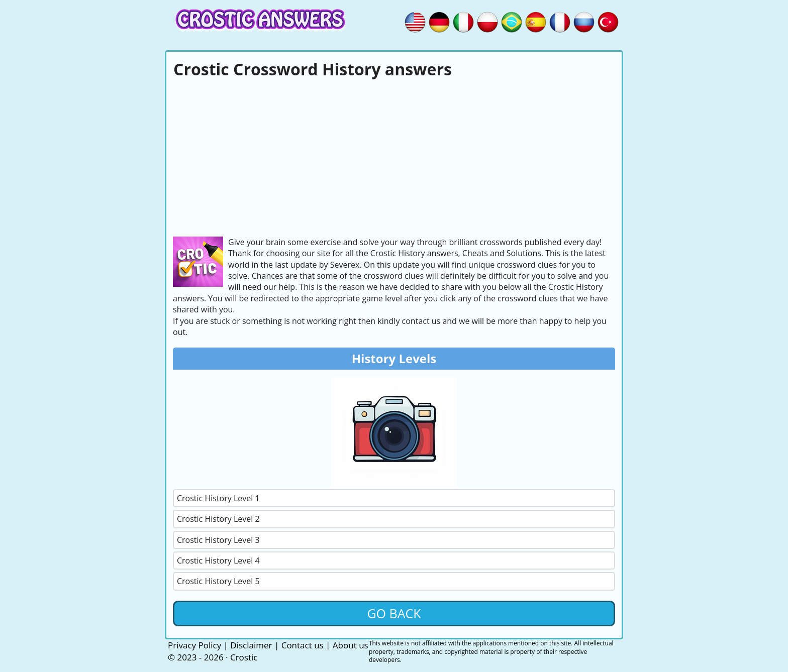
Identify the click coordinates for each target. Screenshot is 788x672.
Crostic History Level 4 (218, 561)
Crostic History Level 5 (218, 581)
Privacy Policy (194, 645)
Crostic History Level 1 (218, 498)
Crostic (244, 657)
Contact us (303, 645)
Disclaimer (251, 645)
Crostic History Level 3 (218, 540)
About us (351, 645)
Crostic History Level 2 (218, 519)
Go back (394, 613)
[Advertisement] (394, 156)
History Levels (394, 358)
